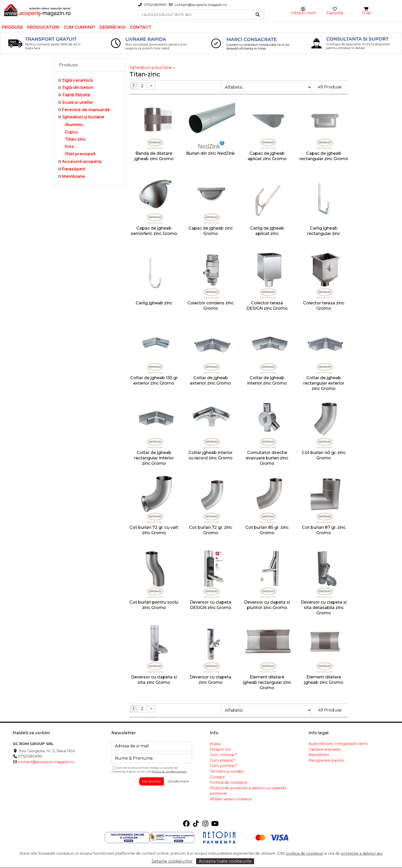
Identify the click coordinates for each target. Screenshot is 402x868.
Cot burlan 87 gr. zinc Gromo (324, 530)
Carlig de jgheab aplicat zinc (267, 231)
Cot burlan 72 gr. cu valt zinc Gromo (154, 530)
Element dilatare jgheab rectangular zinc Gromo (267, 682)
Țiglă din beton (78, 87)
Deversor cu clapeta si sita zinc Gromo (154, 680)
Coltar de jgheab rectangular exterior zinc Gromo (324, 383)
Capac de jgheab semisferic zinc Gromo (154, 231)
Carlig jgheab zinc (154, 303)
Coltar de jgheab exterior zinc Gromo (210, 380)
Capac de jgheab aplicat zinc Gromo (267, 156)
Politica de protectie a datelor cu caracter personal (248, 791)
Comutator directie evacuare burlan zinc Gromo (267, 458)
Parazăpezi (74, 169)
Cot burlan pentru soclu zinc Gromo (154, 605)
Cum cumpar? (79, 27)
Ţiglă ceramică (77, 80)
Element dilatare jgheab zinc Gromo (324, 680)
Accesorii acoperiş (82, 162)
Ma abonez (152, 781)
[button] (367, 9)
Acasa (215, 744)
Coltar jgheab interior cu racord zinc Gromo (210, 455)
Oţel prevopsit (80, 154)
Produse (13, 27)
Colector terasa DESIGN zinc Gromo (267, 306)
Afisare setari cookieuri (231, 799)
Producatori (43, 27)
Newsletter (319, 755)
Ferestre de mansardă (86, 110)
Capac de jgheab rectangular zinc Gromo (324, 156)
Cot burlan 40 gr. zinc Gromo (324, 455)
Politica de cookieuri (229, 782)
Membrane (74, 176)
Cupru (71, 132)
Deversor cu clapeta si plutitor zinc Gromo (267, 605)
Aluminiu (74, 125)
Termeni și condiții (227, 771)
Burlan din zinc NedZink (210, 153)
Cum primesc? (224, 766)
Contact (141, 27)
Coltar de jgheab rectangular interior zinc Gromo (154, 458)
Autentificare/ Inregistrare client (338, 744)
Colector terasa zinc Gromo (324, 306)
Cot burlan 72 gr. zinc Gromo (211, 530)
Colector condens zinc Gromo (210, 306)
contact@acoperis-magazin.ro (46, 762)
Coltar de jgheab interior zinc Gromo (267, 380)
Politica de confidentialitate (169, 772)
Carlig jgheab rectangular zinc (324, 231)
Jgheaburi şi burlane (83, 117)
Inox (69, 146)
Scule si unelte (77, 102)
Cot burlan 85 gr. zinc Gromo (267, 530)
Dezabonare (178, 781)
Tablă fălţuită (76, 95)
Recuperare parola (326, 760)
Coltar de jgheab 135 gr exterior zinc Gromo (154, 380)
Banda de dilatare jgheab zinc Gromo (154, 156)
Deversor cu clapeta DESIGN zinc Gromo (210, 605)
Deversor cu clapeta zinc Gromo (210, 680)
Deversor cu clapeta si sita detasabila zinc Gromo (324, 608)
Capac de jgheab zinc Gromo (211, 231)
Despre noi (113, 27)
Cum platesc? (223, 760)
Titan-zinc (75, 139)
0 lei (366, 13)
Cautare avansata (324, 749)
